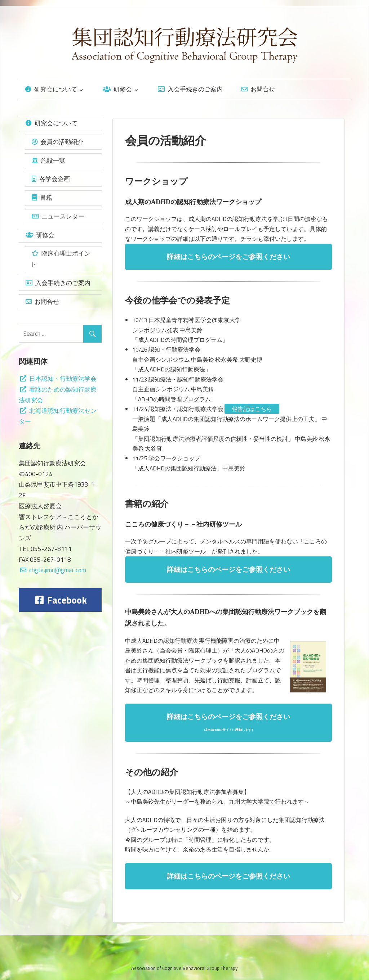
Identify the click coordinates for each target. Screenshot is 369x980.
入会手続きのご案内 (190, 89)
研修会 (117, 89)
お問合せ (258, 89)
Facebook (61, 600)
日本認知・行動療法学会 (58, 379)
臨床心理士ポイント (60, 259)
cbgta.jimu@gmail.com (58, 570)
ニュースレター (58, 216)
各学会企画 (51, 179)
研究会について (51, 89)
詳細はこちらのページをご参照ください (228, 257)
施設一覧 (48, 161)
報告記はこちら (252, 409)
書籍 (42, 198)
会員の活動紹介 (57, 142)
